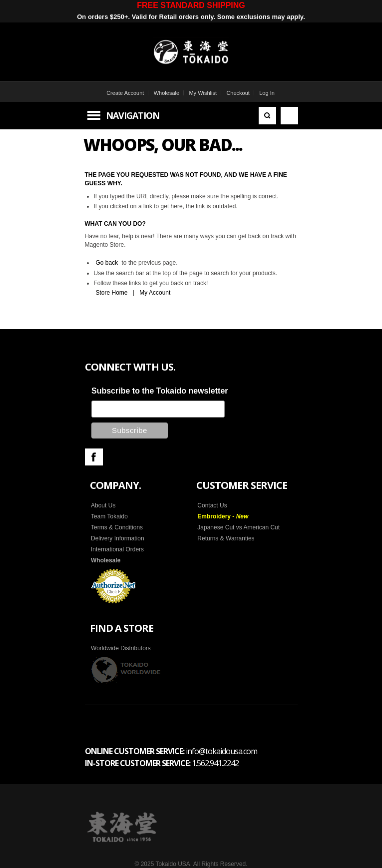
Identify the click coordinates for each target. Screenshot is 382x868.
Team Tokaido (109, 516)
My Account (155, 293)
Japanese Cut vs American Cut (238, 527)
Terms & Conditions (117, 527)
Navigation (133, 115)
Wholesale (167, 93)
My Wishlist (203, 93)
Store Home (112, 293)
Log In (267, 93)
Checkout (238, 93)
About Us (103, 505)
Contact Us (212, 505)
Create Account (125, 93)
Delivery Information (118, 538)
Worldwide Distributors (121, 648)
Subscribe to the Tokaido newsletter (160, 391)
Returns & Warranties (226, 538)
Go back (107, 263)
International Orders (117, 549)
